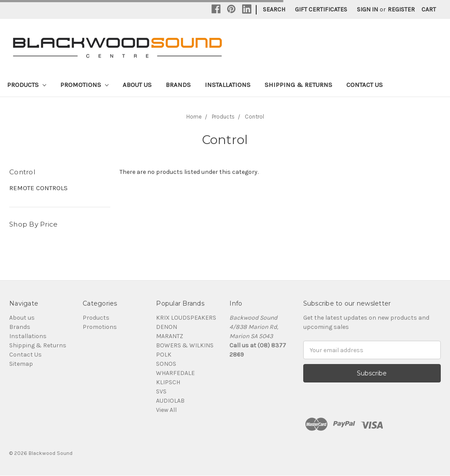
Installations (228, 85)
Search (274, 9)
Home (194, 117)
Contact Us (365, 85)
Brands (178, 85)
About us (137, 85)
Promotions (84, 85)
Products (27, 85)
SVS (161, 391)
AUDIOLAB (170, 401)
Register (401, 9)
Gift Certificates (321, 9)
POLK (164, 355)
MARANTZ (170, 336)
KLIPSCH (168, 382)
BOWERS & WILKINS (185, 345)
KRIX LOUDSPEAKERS (186, 318)
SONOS (166, 364)
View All (166, 410)
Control (254, 117)
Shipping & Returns (298, 85)
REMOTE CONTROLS (38, 188)
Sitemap (21, 364)
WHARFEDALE (175, 373)
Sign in (367, 9)
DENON (167, 327)
